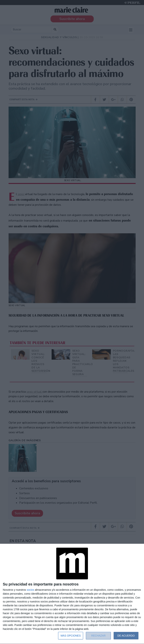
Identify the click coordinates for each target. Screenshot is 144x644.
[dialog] (72, 594)
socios (30, 590)
